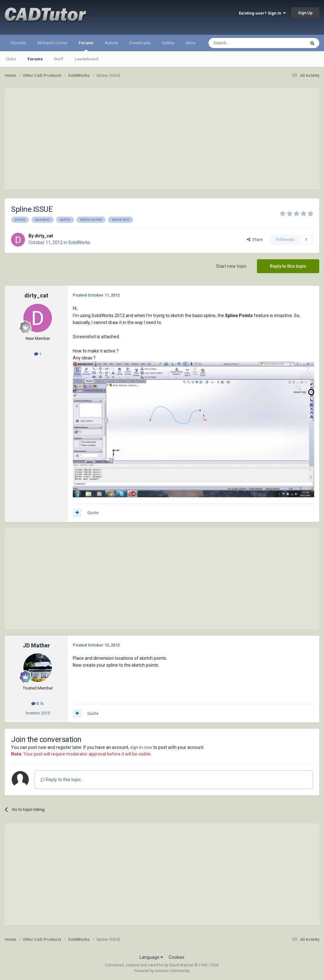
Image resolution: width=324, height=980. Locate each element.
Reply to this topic (288, 266)
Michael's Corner (52, 43)
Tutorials (18, 43)
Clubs (11, 59)
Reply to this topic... (62, 780)
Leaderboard (87, 59)
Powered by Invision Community (162, 971)
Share (255, 239)
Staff (59, 59)
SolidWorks (79, 242)
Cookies (177, 957)
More (190, 43)
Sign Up (305, 13)
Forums (86, 46)
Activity (111, 43)
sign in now (141, 747)
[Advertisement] (162, 138)
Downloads (140, 43)
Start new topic (231, 266)
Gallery (168, 43)
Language (151, 957)
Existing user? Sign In (262, 13)
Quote (93, 513)
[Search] (242, 43)
